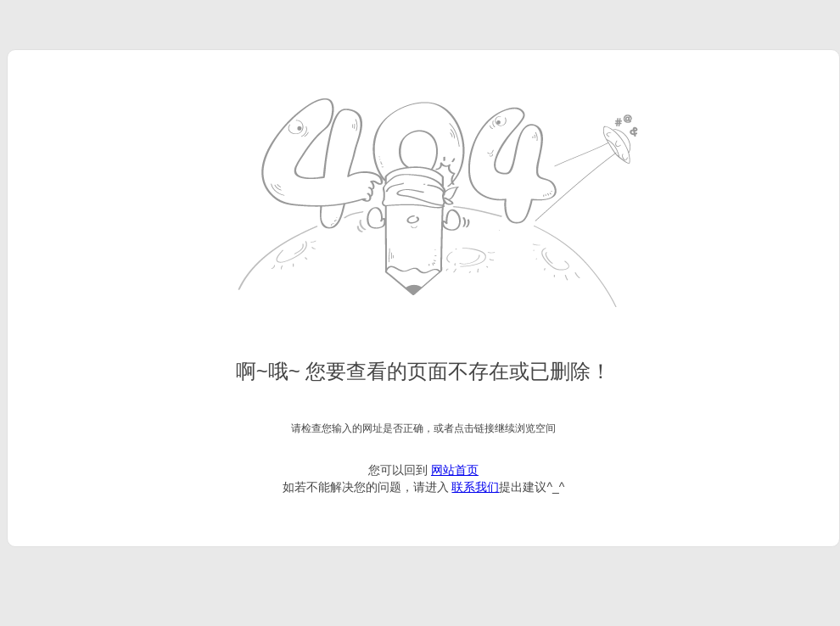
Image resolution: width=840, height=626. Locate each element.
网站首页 (455, 470)
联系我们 (475, 487)
